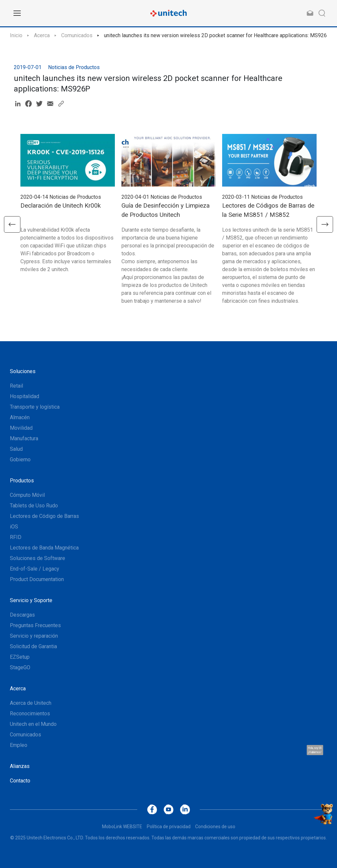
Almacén (20, 417)
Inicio (16, 35)
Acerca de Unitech (31, 703)
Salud (16, 449)
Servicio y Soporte (31, 600)
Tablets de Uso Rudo (34, 506)
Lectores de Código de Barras (44, 516)
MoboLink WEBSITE (122, 827)
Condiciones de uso (215, 827)
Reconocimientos (30, 714)
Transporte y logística (35, 407)
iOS (14, 527)
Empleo (19, 745)
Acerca (42, 35)
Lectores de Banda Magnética (44, 548)
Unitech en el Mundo (33, 724)
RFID (16, 537)
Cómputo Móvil (27, 495)
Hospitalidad (25, 396)
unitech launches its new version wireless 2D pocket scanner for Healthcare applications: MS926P (217, 35)
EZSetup (20, 657)
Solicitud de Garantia (33, 646)
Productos (22, 481)
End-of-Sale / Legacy (35, 569)
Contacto (20, 781)
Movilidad (21, 428)
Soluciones (23, 371)
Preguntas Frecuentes (35, 625)
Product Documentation (37, 579)
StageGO (20, 667)
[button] (12, 224)
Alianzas (20, 766)
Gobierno (20, 460)
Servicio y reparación (34, 636)
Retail (16, 386)
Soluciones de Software (38, 558)
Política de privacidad (169, 827)
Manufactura (24, 438)
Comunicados (77, 35)
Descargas (22, 615)
